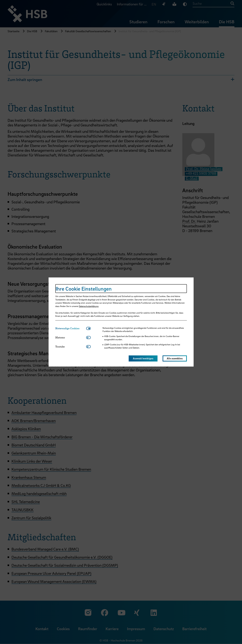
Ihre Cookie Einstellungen (84, 289)
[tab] (71, 328)
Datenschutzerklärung (89, 306)
